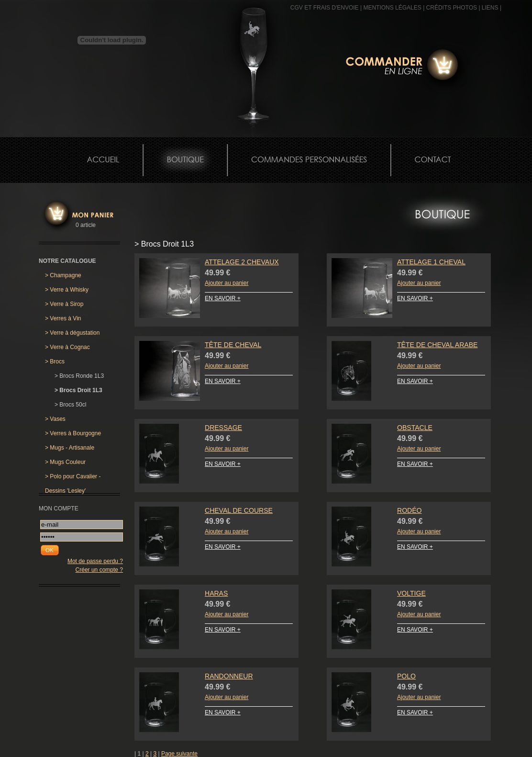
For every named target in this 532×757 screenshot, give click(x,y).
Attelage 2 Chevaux (242, 262)
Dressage (223, 428)
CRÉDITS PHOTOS (452, 8)
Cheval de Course (239, 510)
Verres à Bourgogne (73, 433)
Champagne (63, 275)
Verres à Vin (63, 318)
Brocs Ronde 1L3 (79, 376)
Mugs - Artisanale (70, 448)
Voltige (411, 593)
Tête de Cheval (233, 345)
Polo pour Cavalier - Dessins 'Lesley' (73, 478)
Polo (406, 676)
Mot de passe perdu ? (95, 561)
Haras (216, 593)
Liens (490, 8)
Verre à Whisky (67, 290)
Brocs (55, 362)
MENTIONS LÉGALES (392, 8)
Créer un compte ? (99, 570)
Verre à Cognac (67, 347)
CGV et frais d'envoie (325, 8)
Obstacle (415, 428)
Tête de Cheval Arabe (437, 345)
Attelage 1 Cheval (431, 262)
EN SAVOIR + (223, 298)
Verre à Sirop (64, 304)
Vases (55, 419)
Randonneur (229, 676)
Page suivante (179, 754)
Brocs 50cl (70, 405)
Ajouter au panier (227, 283)
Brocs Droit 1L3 (78, 390)
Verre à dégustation (72, 333)
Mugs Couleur (65, 462)
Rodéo (409, 510)
